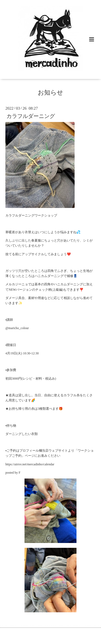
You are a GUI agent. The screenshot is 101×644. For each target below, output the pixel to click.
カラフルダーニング (31, 116)
